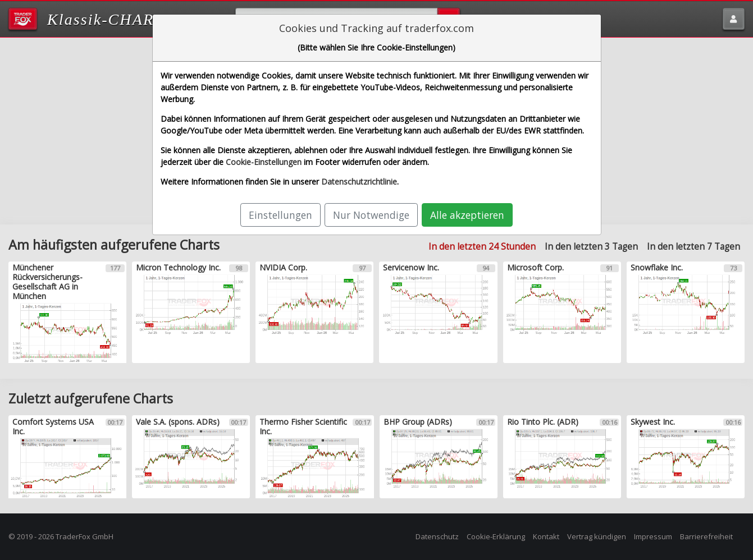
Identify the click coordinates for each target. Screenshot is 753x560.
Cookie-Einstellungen (264, 162)
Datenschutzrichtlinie (359, 182)
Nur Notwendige (371, 215)
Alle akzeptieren (467, 215)
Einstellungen (280, 215)
